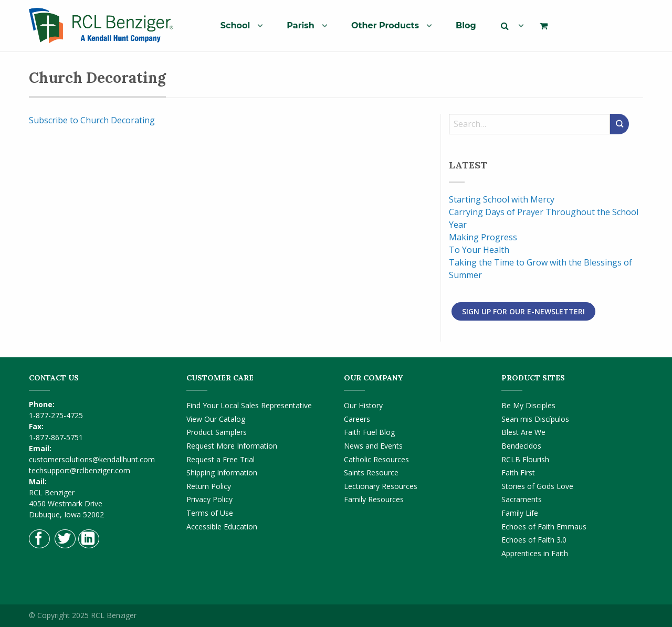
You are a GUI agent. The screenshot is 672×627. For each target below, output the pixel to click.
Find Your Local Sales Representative (249, 405)
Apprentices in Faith (535, 553)
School (235, 25)
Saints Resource (371, 472)
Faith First (518, 472)
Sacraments (522, 499)
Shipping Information (222, 472)
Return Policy (209, 486)
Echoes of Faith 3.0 (534, 540)
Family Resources (374, 499)
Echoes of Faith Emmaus (544, 527)
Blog (466, 25)
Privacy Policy (209, 499)
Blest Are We (523, 432)
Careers (357, 419)
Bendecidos (521, 446)
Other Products (385, 25)
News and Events (373, 446)
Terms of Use (210, 513)
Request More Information (232, 446)
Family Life (520, 513)
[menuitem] (238, 25)
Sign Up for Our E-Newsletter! (523, 311)
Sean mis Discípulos (535, 419)
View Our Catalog (216, 419)
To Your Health (479, 250)
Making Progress (483, 237)
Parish (301, 25)
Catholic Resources (376, 459)
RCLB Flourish (525, 459)
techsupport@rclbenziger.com (80, 470)
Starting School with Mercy (502, 199)
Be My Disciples (528, 405)
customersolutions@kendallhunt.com (92, 459)
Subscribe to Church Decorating (92, 120)
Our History (363, 405)
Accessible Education (222, 527)
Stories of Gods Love (537, 486)
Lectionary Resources (381, 486)
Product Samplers (217, 432)
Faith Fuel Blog (369, 432)
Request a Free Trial (220, 459)
